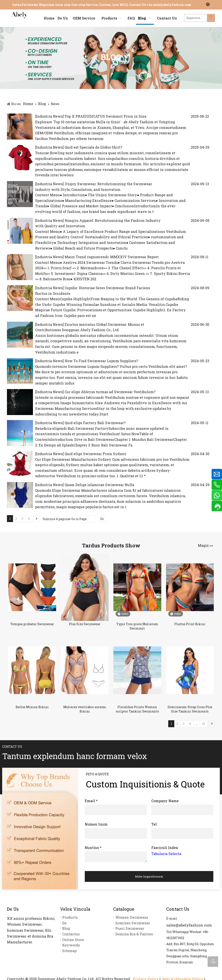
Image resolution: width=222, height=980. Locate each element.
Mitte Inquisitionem (149, 876)
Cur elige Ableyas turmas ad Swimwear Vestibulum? (110, 392)
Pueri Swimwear (130, 928)
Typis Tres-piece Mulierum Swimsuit (137, 626)
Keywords (71, 945)
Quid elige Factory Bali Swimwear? (95, 423)
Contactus (71, 934)
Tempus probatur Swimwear (32, 624)
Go (102, 519)
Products (70, 917)
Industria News (49, 116)
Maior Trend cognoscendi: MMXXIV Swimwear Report (112, 257)
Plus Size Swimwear (85, 624)
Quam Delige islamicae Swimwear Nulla (99, 485)
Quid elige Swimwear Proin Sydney (95, 454)
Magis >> (205, 545)
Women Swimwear (132, 917)
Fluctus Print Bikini (190, 624)
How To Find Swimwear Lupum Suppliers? (101, 361)
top (213, 961)
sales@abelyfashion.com (172, 5)
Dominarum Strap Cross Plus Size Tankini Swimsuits (190, 709)
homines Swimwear (133, 923)
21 (204, 724)
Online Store (73, 940)
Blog (66, 928)
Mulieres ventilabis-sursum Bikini (85, 709)
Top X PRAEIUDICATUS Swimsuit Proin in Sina (105, 116)
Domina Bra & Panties (134, 934)
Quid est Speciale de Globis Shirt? (93, 147)
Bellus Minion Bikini (32, 707)
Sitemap (69, 951)
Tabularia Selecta (166, 854)
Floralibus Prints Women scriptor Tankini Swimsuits (137, 709)
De (64, 923)
